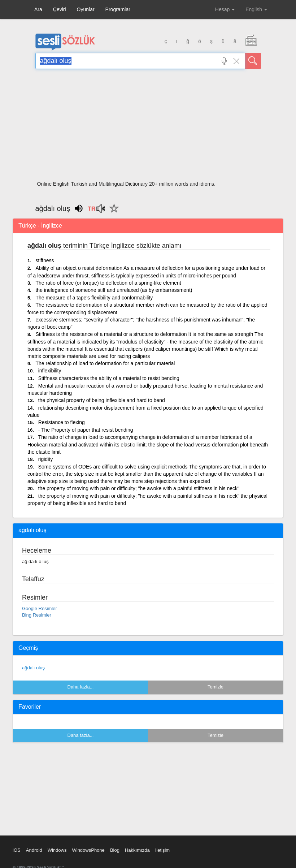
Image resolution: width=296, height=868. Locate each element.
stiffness (45, 260)
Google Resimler (40, 608)
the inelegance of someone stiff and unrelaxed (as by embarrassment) (114, 290)
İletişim (162, 850)
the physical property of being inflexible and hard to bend (102, 400)
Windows (57, 850)
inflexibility (50, 371)
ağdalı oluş (33, 668)
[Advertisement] (148, 127)
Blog (115, 850)
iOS (17, 850)
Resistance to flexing (62, 422)
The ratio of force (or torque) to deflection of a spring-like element (108, 283)
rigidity (45, 459)
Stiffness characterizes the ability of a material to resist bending (109, 378)
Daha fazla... (81, 687)
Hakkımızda (137, 850)
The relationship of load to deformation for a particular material (105, 363)
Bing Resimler (37, 615)
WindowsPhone (88, 850)
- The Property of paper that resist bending (86, 430)
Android (34, 850)
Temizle (216, 687)
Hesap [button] (225, 9)
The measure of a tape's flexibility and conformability (94, 298)
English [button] (256, 9)
